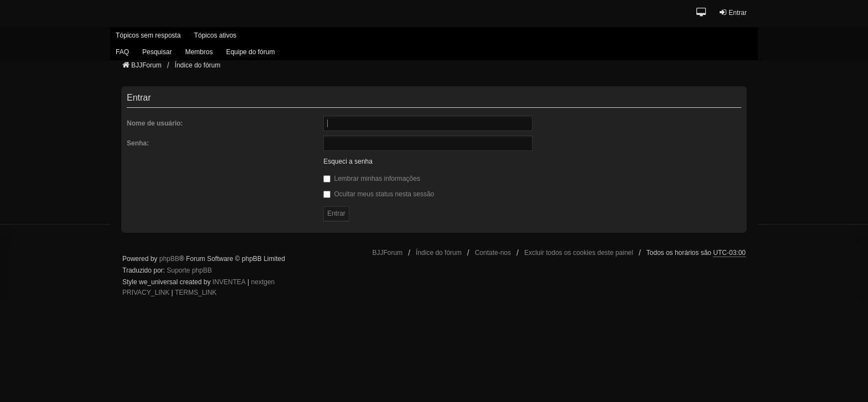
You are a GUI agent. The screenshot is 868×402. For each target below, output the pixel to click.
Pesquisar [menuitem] (157, 52)
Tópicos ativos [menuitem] (215, 35)
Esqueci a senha (348, 161)
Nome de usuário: (155, 123)
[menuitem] (146, 293)
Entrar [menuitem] (733, 12)
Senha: (138, 143)
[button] (702, 13)
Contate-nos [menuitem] (493, 253)
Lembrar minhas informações (372, 179)
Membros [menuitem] (199, 52)
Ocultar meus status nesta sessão (379, 194)
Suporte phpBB (189, 270)
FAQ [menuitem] (122, 52)
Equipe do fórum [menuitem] (250, 52)
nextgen (263, 282)
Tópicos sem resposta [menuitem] (148, 35)
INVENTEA (229, 282)
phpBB (169, 259)
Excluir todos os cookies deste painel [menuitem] (579, 253)
